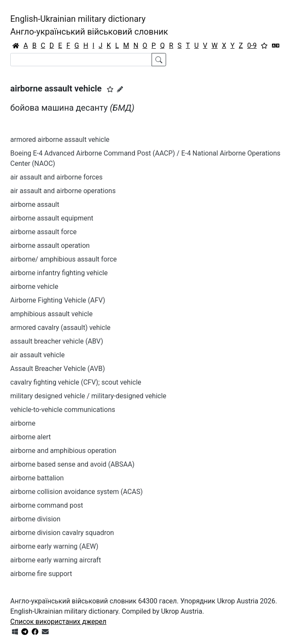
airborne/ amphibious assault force (64, 259)
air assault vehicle (37, 355)
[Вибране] (264, 46)
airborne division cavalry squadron (62, 533)
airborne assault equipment (52, 218)
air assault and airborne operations (63, 191)
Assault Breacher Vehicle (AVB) (58, 369)
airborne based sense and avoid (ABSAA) (72, 464)
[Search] (81, 60)
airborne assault (35, 204)
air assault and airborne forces (56, 177)
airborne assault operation (50, 246)
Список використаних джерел (58, 622)
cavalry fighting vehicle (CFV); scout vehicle (76, 382)
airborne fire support (41, 574)
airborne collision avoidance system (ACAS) (76, 492)
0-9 (252, 46)
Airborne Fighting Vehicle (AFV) (58, 300)
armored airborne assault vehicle (60, 140)
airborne (23, 423)
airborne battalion (37, 478)
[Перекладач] (276, 46)
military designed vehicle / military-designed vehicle (88, 396)
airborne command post (47, 505)
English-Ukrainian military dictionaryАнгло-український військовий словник (89, 25)
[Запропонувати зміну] (120, 89)
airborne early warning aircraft (56, 560)
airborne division (35, 519)
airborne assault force (44, 232)
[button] (110, 89)
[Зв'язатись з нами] (45, 632)
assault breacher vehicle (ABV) (57, 341)
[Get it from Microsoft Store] (15, 632)
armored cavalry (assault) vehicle (60, 328)
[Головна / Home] (16, 46)
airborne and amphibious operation (63, 451)
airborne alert (31, 437)
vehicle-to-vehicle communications (63, 410)
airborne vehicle (34, 287)
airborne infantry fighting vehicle (59, 273)
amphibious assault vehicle (51, 314)
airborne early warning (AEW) (54, 546)
